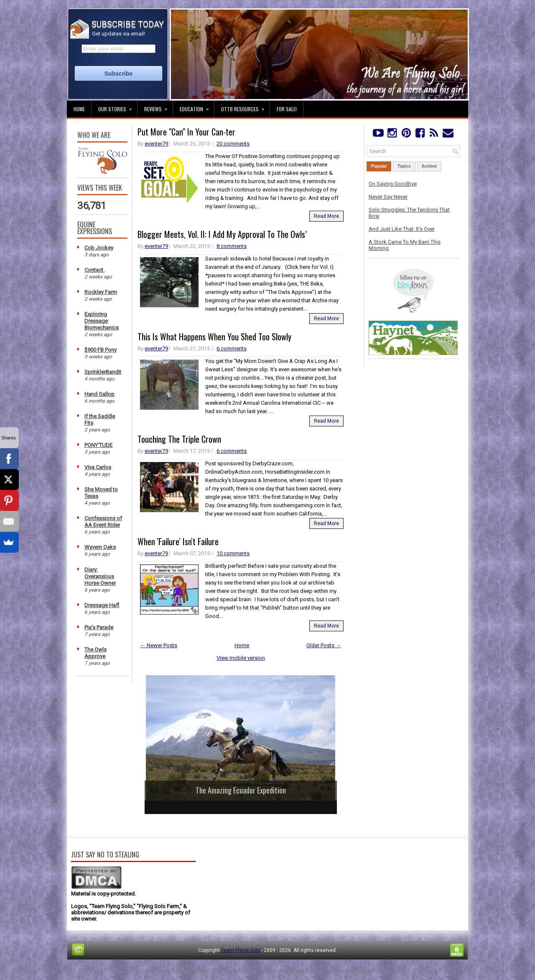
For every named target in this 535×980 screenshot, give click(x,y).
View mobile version (241, 658)
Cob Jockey (99, 248)
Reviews (158, 107)
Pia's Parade (99, 627)
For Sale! (287, 109)
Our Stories (118, 107)
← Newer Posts (159, 645)
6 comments (232, 348)
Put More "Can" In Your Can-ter (186, 132)
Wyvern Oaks (100, 547)
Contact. (94, 270)
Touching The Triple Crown (179, 439)
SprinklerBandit (103, 372)
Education (197, 107)
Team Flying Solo (241, 950)
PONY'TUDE (98, 445)
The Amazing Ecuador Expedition (241, 790)
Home (79, 109)
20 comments (233, 144)
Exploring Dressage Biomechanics (102, 321)
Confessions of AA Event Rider (103, 522)
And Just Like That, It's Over (402, 229)
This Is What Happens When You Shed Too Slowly (214, 337)
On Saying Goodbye (393, 184)
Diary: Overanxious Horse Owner (100, 576)
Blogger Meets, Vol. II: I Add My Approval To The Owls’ (222, 234)
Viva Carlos (98, 467)
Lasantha (243, 971)
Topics (404, 166)
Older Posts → (324, 645)
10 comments (233, 553)
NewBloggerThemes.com (364, 971)
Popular (379, 166)
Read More (326, 216)
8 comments (232, 246)
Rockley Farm (101, 292)
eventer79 (156, 144)
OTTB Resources (245, 107)
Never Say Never (388, 197)
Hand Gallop (99, 394)
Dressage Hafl (102, 605)
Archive (429, 166)
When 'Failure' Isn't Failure (178, 541)
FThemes (177, 971)
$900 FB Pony (101, 350)
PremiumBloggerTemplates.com (294, 971)
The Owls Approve (96, 653)
